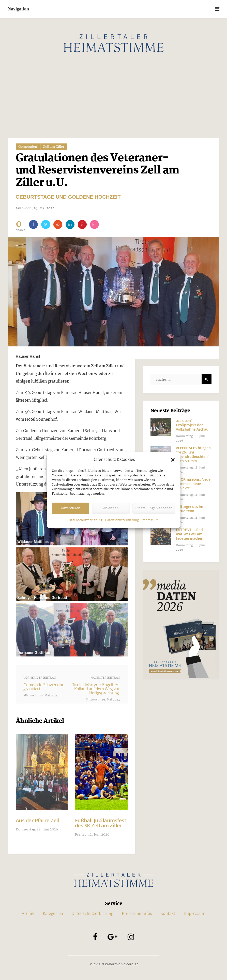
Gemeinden (28, 147)
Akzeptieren (71, 508)
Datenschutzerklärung (86, 520)
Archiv (28, 938)
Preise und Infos (137, 938)
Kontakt (168, 938)
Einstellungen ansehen (154, 508)
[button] (173, 460)
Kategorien (53, 938)
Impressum (150, 520)
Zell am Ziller (54, 147)
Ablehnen (111, 508)
